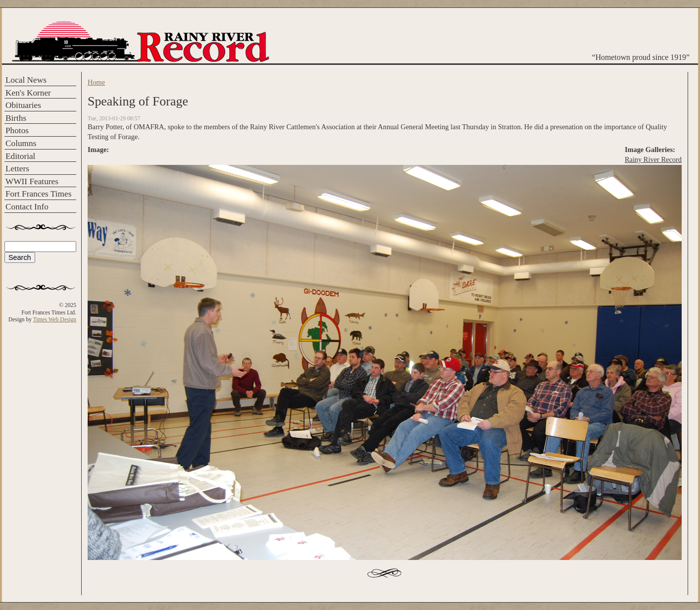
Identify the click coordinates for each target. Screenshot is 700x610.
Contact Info (27, 207)
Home (96, 82)
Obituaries (23, 105)
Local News (26, 80)
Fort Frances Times (38, 194)
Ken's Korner (28, 93)
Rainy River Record (653, 159)
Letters (17, 169)
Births (16, 118)
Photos (17, 130)
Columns (21, 143)
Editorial (20, 156)
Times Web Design (55, 319)
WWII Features (32, 181)
